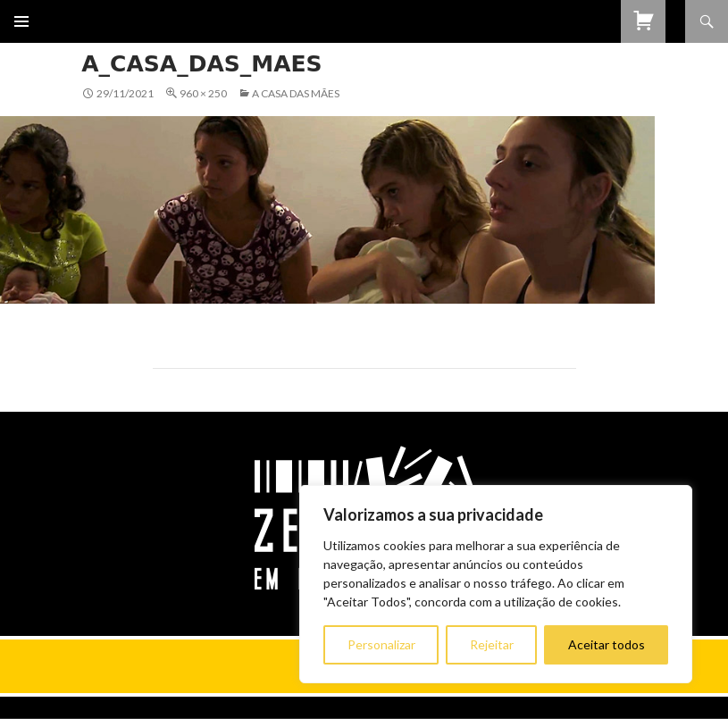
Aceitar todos (607, 644)
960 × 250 (203, 93)
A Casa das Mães (296, 93)
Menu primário (21, 21)
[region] (496, 584)
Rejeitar (492, 644)
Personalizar (381, 644)
